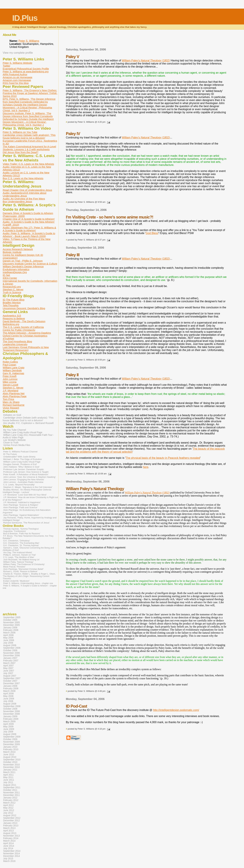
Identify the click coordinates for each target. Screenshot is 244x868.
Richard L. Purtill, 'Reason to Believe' (20, 572)
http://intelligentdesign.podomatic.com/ (176, 710)
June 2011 (9, 780)
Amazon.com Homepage (17, 80)
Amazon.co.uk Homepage (18, 77)
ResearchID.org (12, 287)
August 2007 (10, 676)
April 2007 (8, 666)
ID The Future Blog (14, 300)
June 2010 (9, 755)
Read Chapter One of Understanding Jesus (27, 190)
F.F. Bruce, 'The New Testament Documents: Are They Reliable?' (28, 537)
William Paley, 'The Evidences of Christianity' (24, 564)
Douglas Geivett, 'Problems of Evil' (20, 464)
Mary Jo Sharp (11, 402)
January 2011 (10, 770)
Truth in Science (12, 292)
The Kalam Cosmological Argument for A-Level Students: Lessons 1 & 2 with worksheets (29, 148)
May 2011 (8, 777)
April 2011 (8, 775)
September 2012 (12, 818)
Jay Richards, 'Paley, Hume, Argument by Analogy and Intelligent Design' (30, 519)
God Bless (152, 233)
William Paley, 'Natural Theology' (18, 562)
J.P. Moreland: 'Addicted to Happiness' (22, 502)
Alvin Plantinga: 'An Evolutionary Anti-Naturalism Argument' (27, 511)
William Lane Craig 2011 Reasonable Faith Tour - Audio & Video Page (28, 436)
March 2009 (9, 722)
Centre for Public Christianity (19, 330)
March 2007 (9, 663)
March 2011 (9, 772)
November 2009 (12, 742)
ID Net (6, 275)
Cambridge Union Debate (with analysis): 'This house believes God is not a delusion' (29, 136)
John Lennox (10, 379)
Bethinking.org (11, 324)
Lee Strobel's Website (14, 440)
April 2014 (8, 843)
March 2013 (9, 828)
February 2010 (11, 749)
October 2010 (10, 762)
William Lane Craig (13, 367)
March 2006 (9, 633)
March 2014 (9, 841)
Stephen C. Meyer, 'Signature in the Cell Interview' (28, 487)
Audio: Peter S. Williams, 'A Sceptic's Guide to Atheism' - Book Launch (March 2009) (29, 235)
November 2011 (12, 793)
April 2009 (8, 724)
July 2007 (8, 673)
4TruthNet (8, 339)
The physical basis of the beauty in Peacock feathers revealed (163, 458)
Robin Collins (10, 362)
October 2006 (10, 650)
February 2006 (11, 630)
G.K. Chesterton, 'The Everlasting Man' (21, 543)
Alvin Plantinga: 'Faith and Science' (20, 507)
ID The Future (10, 454)
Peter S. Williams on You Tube (20, 132)
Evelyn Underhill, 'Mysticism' (16, 581)
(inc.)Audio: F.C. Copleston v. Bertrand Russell (28, 423)
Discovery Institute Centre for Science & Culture (30, 264)
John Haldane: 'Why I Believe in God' (21, 467)
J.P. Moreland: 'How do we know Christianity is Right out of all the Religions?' (30, 499)
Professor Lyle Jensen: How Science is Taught (26, 472)
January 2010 (10, 747)
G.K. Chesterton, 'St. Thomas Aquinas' (21, 545)
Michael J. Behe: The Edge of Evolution (23, 459)
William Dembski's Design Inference (23, 266)
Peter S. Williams (29, 41)
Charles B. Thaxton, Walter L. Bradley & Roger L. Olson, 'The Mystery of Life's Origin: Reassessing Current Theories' (29, 576)
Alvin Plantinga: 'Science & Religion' (21, 505)
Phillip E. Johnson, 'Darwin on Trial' (20, 555)
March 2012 (9, 803)
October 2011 (10, 790)
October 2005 (10, 620)
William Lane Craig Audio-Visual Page (23, 432)
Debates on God (12, 415)
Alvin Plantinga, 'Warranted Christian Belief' (23, 569)
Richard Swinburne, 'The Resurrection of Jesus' (26, 523)
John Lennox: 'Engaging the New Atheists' (24, 480)
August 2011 (10, 785)
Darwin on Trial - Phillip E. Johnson (23, 261)
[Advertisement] (146, 40)
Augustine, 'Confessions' (15, 531)
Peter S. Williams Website (17, 63)
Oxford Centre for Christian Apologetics (25, 336)
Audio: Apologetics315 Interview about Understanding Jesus (25, 194)
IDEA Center (10, 278)
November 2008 (12, 711)
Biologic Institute (12, 252)
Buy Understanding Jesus (17, 201)
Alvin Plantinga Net (14, 393)
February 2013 (11, 826)
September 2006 (12, 648)
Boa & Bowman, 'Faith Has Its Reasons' (22, 534)
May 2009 (8, 727)
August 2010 (10, 757)
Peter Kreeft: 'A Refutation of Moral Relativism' (26, 474)
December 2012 (12, 821)
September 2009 (12, 737)
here (146, 467)
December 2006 (12, 656)
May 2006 (8, 638)
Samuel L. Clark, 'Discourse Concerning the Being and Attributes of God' (28, 549)
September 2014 (12, 851)
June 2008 (9, 699)
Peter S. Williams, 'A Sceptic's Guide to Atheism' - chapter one (30, 587)
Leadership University (15, 344)
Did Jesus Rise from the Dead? (21, 152)
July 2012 (8, 813)
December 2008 (12, 714)
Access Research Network (18, 249)
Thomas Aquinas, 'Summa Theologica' (21, 529)
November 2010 (12, 765)
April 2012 (8, 805)
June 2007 (9, 671)
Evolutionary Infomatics (16, 269)
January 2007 (10, 658)
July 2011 (8, 782)
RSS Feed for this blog (16, 83)
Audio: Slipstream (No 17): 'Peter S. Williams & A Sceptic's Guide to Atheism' (29, 229)
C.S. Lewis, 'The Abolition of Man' (19, 557)
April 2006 (8, 635)
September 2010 (12, 760)
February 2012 (11, 800)
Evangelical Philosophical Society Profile (26, 69)
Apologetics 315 (12, 316)
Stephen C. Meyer (13, 289)
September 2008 (12, 706)
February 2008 (11, 689)
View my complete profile (18, 53)
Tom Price (8, 399)
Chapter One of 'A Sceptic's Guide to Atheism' (29, 219)
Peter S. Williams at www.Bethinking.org (26, 72)
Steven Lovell (10, 385)
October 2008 (10, 709)
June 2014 (9, 846)
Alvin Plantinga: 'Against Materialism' (21, 515)
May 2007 (8, 668)
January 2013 (10, 823)
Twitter (7, 66)
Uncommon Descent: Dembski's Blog (24, 308)
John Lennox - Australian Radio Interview (23, 482)
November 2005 (12, 623)
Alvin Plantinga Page (15, 396)
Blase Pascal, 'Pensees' (14, 567)
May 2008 (8, 696)
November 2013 (12, 836)
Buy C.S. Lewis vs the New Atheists (23, 178)
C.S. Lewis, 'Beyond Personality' (19, 485)
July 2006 (8, 643)
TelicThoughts (11, 305)
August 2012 (10, 815)
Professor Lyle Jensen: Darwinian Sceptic (24, 469)
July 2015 (8, 859)
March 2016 (9, 861)
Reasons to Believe (14, 318)
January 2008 (10, 686)
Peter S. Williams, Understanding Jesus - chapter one (28, 583)
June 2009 (9, 729)
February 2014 (11, 838)
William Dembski (12, 370)
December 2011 (12, 795)
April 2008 (8, 694)
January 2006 (10, 628)
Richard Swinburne (14, 405)
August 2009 (10, 734)
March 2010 (9, 752)
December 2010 (12, 767)
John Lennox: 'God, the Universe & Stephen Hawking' (29, 477)
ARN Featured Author (15, 74)
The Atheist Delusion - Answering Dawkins (27, 333)
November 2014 (12, 854)
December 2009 (12, 744)
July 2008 (8, 701)
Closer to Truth (11, 443)
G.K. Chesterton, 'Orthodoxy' (17, 541)
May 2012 (8, 808)
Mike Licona (10, 382)
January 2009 (10, 716)
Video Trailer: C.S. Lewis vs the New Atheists (28, 164)
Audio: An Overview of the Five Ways (24, 199)
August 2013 (10, 833)
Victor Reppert (11, 408)
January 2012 (10, 798)
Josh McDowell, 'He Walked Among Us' (21, 560)
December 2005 (12, 625)
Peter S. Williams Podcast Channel (20, 452)
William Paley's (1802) (146, 61)
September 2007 (12, 678)
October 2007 (10, 681)
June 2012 (9, 810)
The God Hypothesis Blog (17, 341)
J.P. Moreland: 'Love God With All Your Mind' (25, 495)
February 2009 (11, 719)
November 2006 (12, 653)
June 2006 (9, 640)
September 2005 (12, 617)
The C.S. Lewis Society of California (23, 327)
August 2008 (10, 704)
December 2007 (12, 683)
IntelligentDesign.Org (15, 272)
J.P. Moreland (11, 391)
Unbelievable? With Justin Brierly (19, 457)
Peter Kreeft (10, 376)
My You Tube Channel (15, 430)
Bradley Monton (12, 303)
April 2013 (8, 831)
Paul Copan (9, 365)
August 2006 (10, 645)
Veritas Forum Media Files (17, 445)
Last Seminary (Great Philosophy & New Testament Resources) (26, 349)
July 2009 (8, 732)
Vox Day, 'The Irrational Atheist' (18, 553)
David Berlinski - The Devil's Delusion (24, 321)
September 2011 (12, 788)
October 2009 (10, 739)
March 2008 (9, 691)
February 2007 (11, 661)
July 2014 (8, 848)
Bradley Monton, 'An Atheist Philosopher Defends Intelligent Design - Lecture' (27, 491)
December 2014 (12, 856)
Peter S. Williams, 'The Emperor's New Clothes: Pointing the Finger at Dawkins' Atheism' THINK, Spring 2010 (30, 93)
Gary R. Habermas (13, 373)
